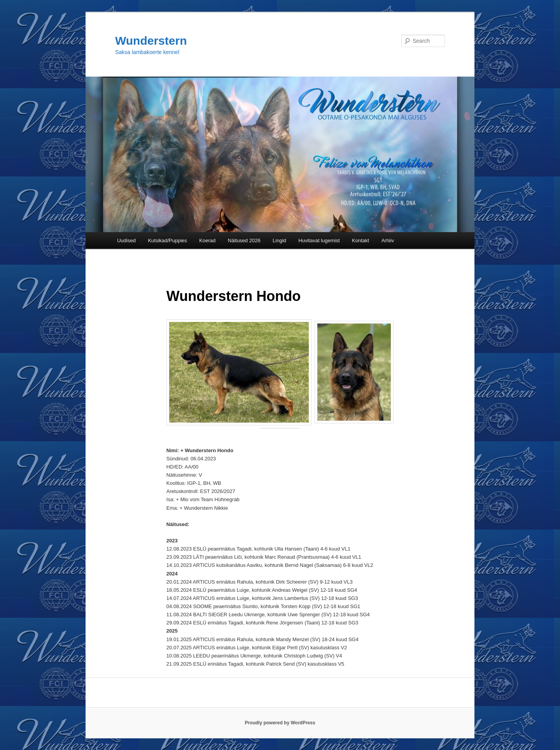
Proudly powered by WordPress (280, 723)
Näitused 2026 (244, 240)
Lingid (279, 240)
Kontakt (360, 240)
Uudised (126, 240)
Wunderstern (151, 41)
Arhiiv (388, 240)
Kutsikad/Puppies (167, 240)
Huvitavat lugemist (319, 240)
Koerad (207, 240)
